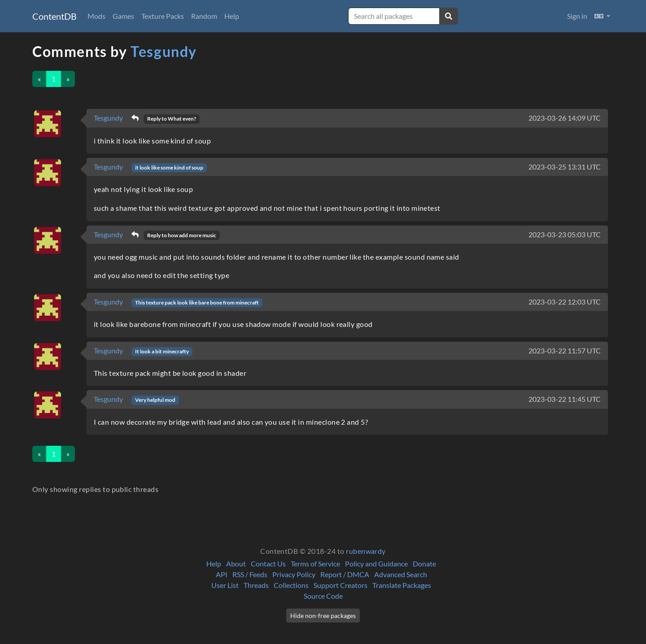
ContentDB (55, 16)
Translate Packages (402, 585)
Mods (96, 16)
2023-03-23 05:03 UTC (565, 234)
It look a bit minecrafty (162, 351)
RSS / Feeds (250, 574)
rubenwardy (366, 551)
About (236, 563)
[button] (602, 16)
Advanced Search (401, 574)
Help (232, 16)
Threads (256, 585)
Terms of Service (315, 563)
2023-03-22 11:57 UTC (565, 350)
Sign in (577, 16)
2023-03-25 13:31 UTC (565, 167)
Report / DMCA (345, 574)
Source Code (323, 596)
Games (123, 16)
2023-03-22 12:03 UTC (565, 302)
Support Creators (340, 585)
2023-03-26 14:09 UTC (565, 118)
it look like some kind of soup (169, 168)
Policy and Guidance (376, 563)
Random (204, 16)
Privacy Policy (294, 574)
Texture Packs (163, 16)
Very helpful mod (155, 400)
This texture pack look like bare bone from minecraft (197, 302)
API (222, 574)
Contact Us (268, 563)
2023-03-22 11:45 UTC (565, 399)
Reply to (172, 119)
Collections (291, 585)
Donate (424, 563)
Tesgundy (164, 51)
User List (225, 585)
